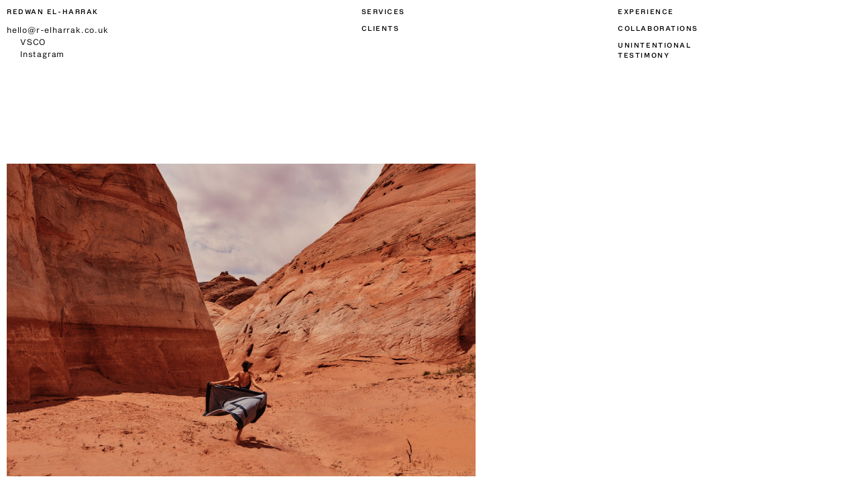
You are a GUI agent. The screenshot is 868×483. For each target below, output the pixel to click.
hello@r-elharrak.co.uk (58, 30)
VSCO (33, 42)
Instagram (42, 54)
